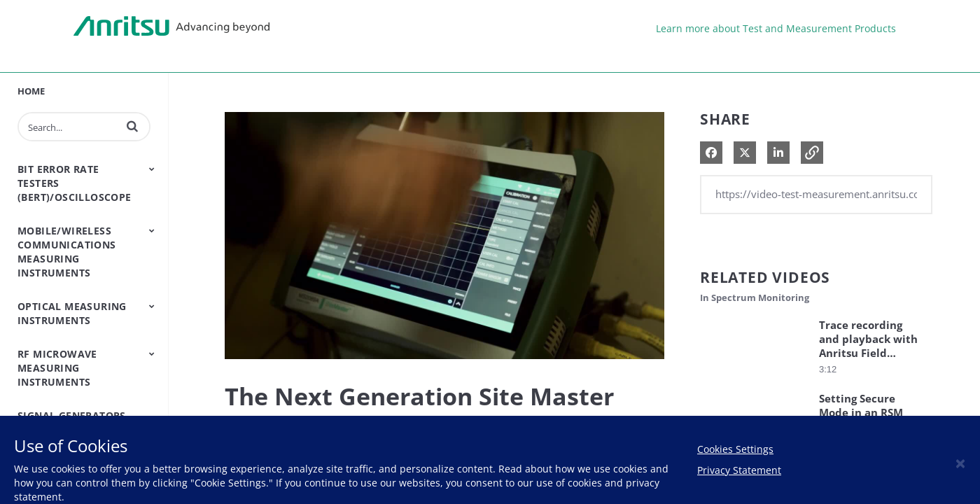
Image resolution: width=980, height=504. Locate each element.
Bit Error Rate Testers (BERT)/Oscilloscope (75, 183)
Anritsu (171, 27)
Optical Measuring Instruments (72, 313)
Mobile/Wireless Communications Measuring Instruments (67, 252)
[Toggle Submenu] (152, 169)
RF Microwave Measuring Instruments (57, 368)
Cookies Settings (735, 449)
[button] (132, 126)
